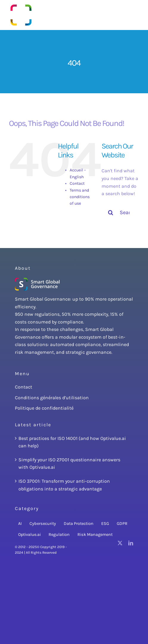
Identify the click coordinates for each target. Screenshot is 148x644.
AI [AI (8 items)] (20, 524)
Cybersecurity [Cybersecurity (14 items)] (43, 524)
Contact (77, 183)
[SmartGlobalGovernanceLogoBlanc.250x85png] (37, 280)
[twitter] (120, 543)
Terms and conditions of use (80, 197)
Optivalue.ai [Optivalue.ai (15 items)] (29, 535)
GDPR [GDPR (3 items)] (122, 524)
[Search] (110, 212)
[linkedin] (131, 543)
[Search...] (120, 212)
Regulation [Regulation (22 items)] (59, 535)
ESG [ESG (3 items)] (105, 524)
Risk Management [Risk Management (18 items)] (95, 535)
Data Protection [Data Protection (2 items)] (79, 524)
